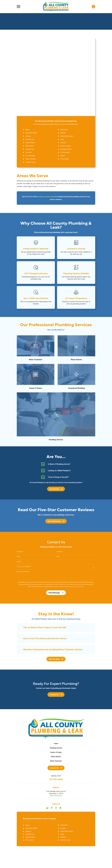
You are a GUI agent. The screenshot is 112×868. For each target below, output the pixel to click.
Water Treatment (56, 684)
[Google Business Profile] (47, 731)
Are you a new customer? (24, 490)
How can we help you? (23, 495)
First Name (20, 475)
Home (56, 667)
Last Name (59, 475)
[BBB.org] (56, 731)
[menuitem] (19, 786)
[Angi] (65, 731)
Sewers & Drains (56, 676)
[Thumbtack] (52, 731)
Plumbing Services (56, 671)
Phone (19, 480)
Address (19, 485)
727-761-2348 (56, 703)
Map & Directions (56, 719)
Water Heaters (56, 680)
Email (58, 480)
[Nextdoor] (60, 731)
